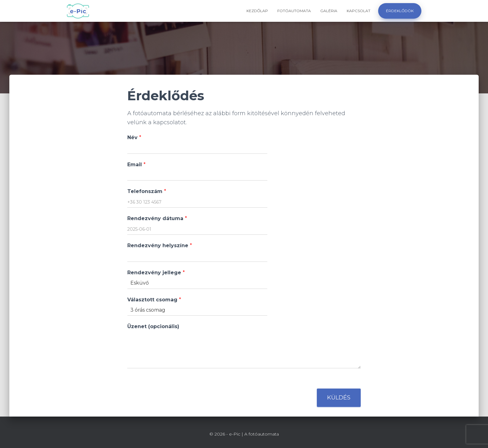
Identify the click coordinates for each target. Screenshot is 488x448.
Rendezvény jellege (156, 273)
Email (136, 165)
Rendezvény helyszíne (160, 245)
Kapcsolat (359, 11)
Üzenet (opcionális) (153, 326)
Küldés (339, 398)
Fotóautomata (294, 11)
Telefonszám (147, 191)
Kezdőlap (257, 11)
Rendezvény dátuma (157, 218)
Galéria (329, 11)
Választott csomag (154, 300)
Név (134, 137)
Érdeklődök (400, 11)
